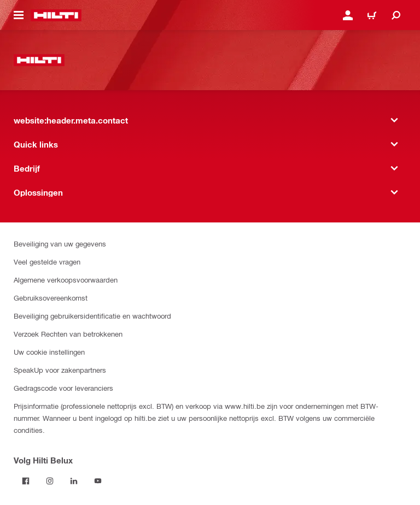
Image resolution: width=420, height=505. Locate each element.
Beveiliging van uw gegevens (60, 243)
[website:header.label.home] (56, 15)
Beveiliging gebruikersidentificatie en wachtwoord (92, 316)
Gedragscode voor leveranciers (63, 388)
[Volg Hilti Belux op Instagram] (50, 481)
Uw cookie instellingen (49, 352)
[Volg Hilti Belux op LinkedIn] (74, 481)
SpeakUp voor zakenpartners (60, 370)
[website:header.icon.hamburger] (19, 15)
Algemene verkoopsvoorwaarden (66, 280)
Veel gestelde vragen (47, 262)
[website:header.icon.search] (396, 15)
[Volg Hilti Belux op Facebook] (26, 481)
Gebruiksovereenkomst (51, 298)
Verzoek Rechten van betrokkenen (68, 334)
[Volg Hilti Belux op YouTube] (98, 481)
